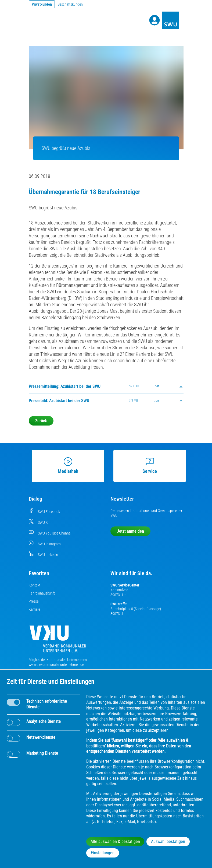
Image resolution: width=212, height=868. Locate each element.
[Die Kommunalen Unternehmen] (58, 641)
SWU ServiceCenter (125, 585)
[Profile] (154, 20)
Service (148, 466)
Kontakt (35, 585)
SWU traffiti (119, 604)
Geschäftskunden (70, 4)
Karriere (34, 609)
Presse (34, 601)
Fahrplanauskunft (42, 593)
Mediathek (66, 466)
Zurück (41, 421)
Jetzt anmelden (130, 531)
